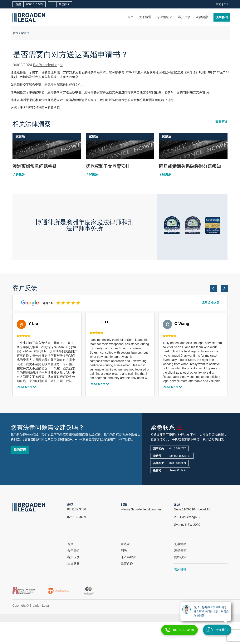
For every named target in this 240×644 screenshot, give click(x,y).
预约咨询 (222, 17)
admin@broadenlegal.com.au (141, 509)
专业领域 (164, 17)
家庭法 (25, 33)
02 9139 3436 (77, 509)
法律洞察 (202, 17)
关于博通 (145, 17)
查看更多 (222, 122)
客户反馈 (184, 17)
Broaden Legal (40, 606)
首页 (130, 17)
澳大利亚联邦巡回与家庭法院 (40, 108)
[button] (213, 288)
